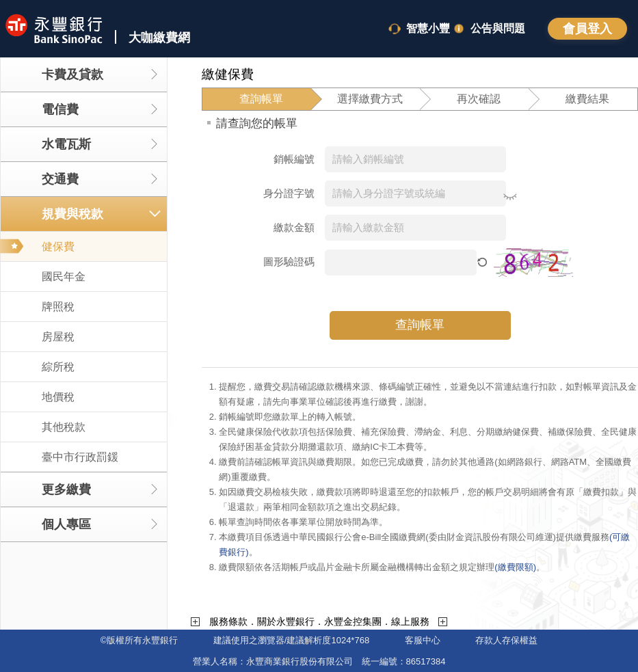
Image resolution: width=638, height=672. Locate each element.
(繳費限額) (515, 567)
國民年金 (64, 277)
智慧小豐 (428, 28)
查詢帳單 (420, 325)
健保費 (58, 246)
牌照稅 (58, 307)
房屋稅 (58, 337)
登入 (587, 29)
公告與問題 (498, 28)
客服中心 (423, 640)
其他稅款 (64, 427)
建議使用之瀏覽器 (249, 640)
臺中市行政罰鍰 (80, 457)
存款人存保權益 (506, 640)
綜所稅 (58, 367)
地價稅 (58, 397)
